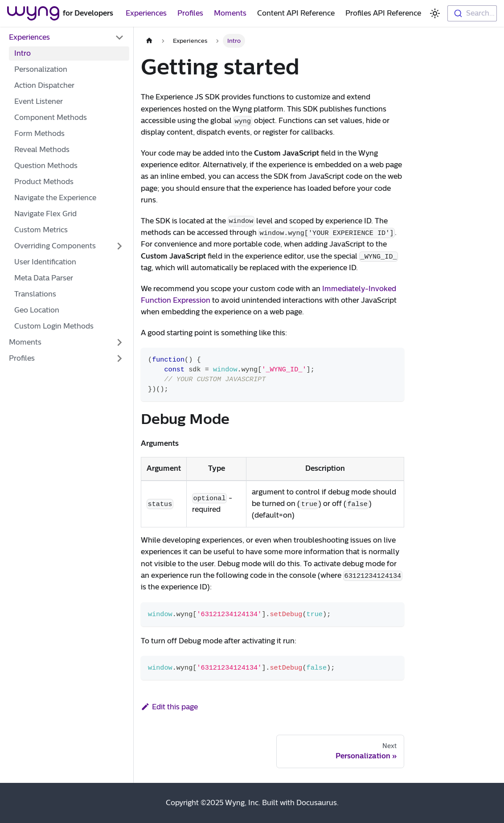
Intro (23, 53)
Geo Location (37, 310)
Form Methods (39, 134)
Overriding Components (55, 246)
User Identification (45, 262)
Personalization (41, 69)
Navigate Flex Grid (45, 214)
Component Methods (51, 117)
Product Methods (44, 182)
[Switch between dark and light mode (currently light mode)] (435, 13)
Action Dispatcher (44, 85)
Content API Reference (296, 13)
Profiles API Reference (383, 13)
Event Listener (39, 101)
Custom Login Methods (54, 326)
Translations (35, 294)
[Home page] (149, 41)
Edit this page (169, 707)
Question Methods (46, 166)
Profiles (190, 13)
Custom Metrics (41, 230)
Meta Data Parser (44, 278)
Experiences (146, 13)
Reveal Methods (42, 150)
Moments (230, 13)
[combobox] (472, 13)
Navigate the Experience (55, 198)
